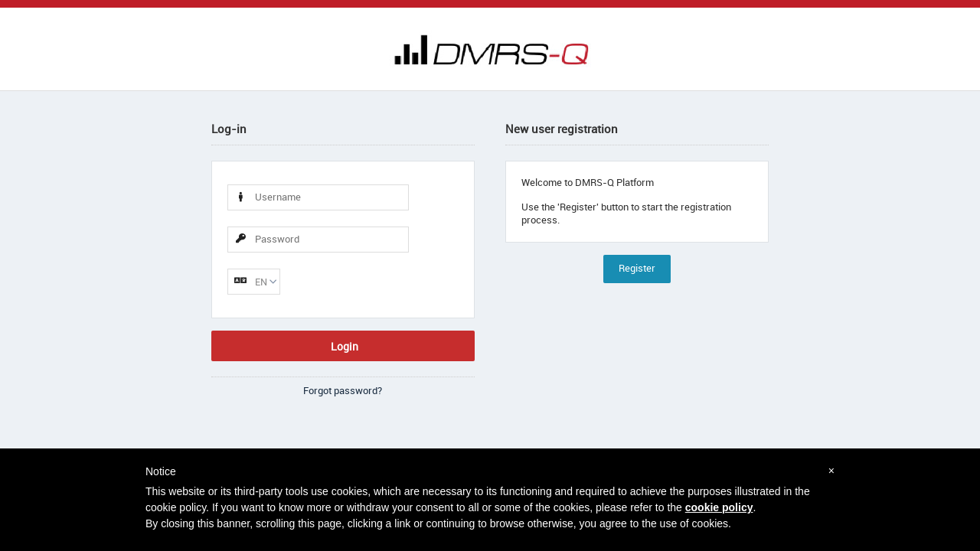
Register (637, 268)
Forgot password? (343, 391)
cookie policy (719, 507)
